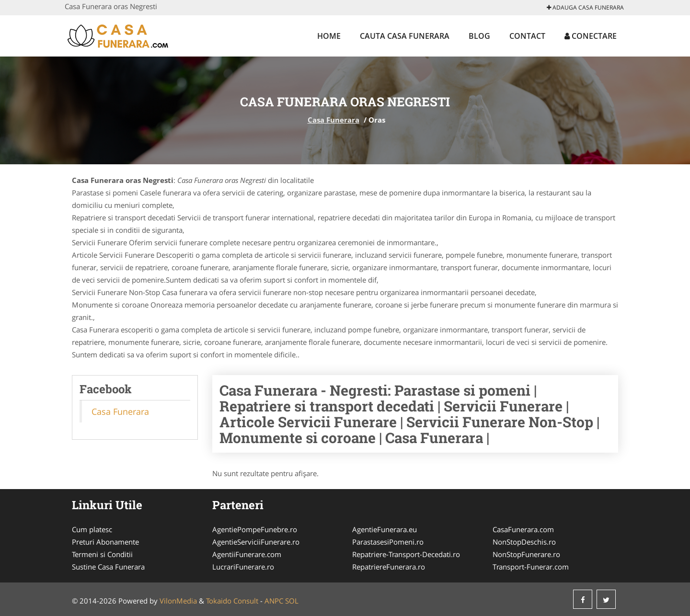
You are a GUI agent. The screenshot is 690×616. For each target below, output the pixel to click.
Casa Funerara (333, 120)
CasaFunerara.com (523, 529)
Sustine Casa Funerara (108, 567)
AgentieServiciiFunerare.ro (256, 542)
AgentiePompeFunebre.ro (255, 529)
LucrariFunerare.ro (243, 567)
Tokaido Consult (232, 601)
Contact (527, 36)
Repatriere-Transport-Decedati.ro (406, 554)
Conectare (591, 36)
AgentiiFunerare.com (247, 554)
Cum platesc (92, 529)
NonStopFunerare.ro (526, 554)
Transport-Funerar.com (531, 567)
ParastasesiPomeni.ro (388, 542)
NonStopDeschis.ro (524, 542)
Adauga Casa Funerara (585, 7)
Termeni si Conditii (102, 554)
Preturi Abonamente (105, 542)
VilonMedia (178, 601)
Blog (479, 36)
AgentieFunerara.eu (385, 529)
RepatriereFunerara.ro (389, 567)
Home (329, 36)
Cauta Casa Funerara (405, 36)
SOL (292, 601)
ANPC (274, 601)
